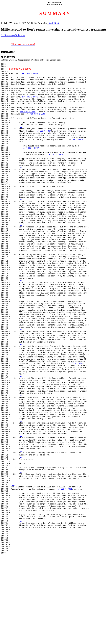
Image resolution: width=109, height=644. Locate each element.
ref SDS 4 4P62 (55, 155)
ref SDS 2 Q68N (28, 112)
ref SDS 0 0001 (64, 489)
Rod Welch (54, 23)
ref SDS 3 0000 (30, 74)
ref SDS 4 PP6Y (31, 148)
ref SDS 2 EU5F (38, 114)
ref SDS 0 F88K (30, 97)
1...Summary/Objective (13, 35)
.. (13, 66)
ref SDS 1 (78, 140)
